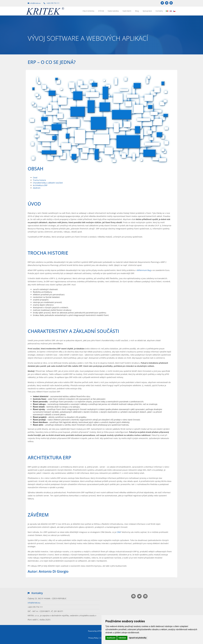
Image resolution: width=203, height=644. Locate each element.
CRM (119, 532)
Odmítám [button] (122, 638)
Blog (137, 11)
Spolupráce (147, 11)
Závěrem (37, 188)
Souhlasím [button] (111, 638)
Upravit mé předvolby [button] (138, 638)
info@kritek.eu (34, 603)
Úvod (35, 178)
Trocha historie (39, 180)
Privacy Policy (93, 638)
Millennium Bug (144, 270)
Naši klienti (127, 11)
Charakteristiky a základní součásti (48, 183)
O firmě (101, 11)
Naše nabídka (113, 11)
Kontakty (159, 11)
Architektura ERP (40, 185)
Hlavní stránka (88, 11)
